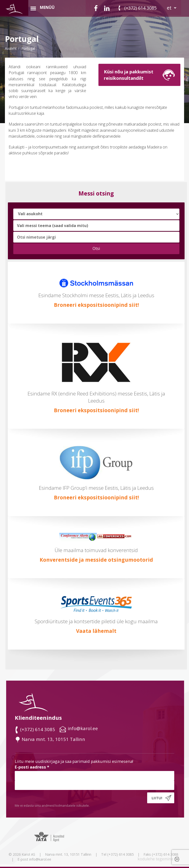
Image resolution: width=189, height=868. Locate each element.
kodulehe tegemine (155, 859)
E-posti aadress (32, 767)
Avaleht (11, 48)
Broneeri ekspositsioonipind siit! (96, 305)
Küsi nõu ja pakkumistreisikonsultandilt (129, 75)
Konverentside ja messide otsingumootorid (96, 560)
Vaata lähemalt (96, 631)
